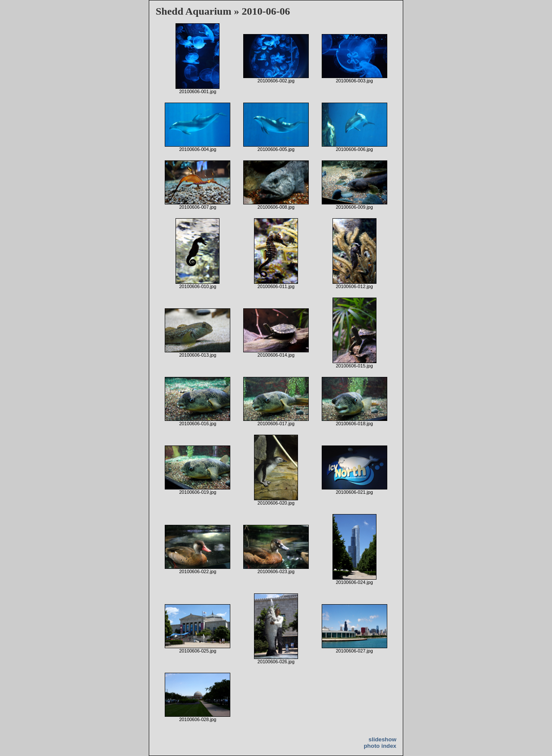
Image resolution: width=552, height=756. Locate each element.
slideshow (383, 739)
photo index (380, 746)
